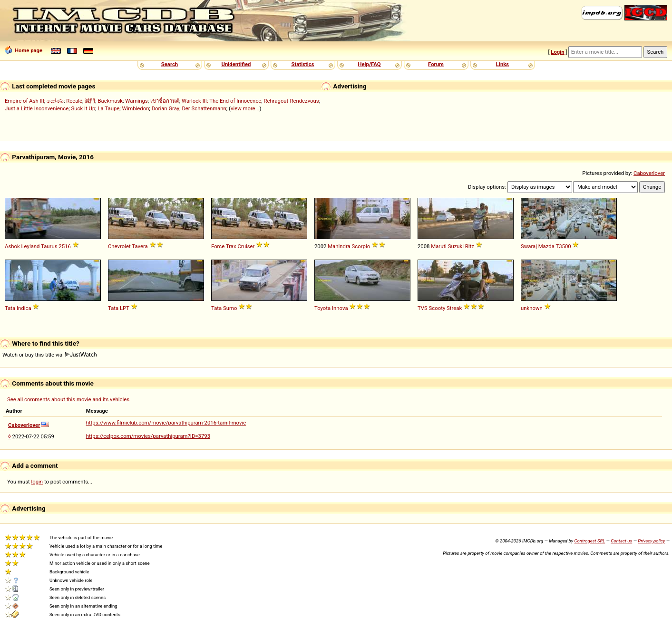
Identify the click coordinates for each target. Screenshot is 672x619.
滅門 (90, 101)
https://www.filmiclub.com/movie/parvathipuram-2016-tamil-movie (166, 423)
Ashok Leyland (22, 246)
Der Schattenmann (204, 108)
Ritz (470, 246)
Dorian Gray (166, 108)
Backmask (111, 101)
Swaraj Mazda (538, 246)
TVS (423, 308)
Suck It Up (83, 108)
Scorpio (361, 246)
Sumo (230, 308)
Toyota (322, 308)
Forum (436, 64)
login (37, 482)
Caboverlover (649, 173)
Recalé (74, 101)
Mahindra (339, 246)
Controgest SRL (589, 541)
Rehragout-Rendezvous (292, 101)
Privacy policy (651, 541)
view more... (245, 108)
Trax (231, 246)
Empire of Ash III (24, 101)
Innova (340, 308)
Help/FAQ (369, 64)
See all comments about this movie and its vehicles (68, 399)
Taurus (49, 246)
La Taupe (109, 108)
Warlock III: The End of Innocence (221, 101)
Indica (24, 308)
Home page (24, 50)
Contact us (621, 541)
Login (557, 52)
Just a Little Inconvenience (37, 108)
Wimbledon (135, 108)
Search (170, 64)
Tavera (140, 246)
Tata (10, 308)
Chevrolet (119, 246)
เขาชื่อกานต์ (165, 101)
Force (218, 246)
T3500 (563, 246)
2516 (64, 246)
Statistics (302, 64)
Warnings (136, 101)
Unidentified (236, 64)
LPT (125, 308)
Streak (454, 308)
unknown (532, 308)
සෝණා (55, 101)
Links (502, 64)
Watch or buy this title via (49, 355)
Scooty (437, 308)
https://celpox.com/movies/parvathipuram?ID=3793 (148, 436)
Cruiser (246, 246)
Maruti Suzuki (447, 246)
